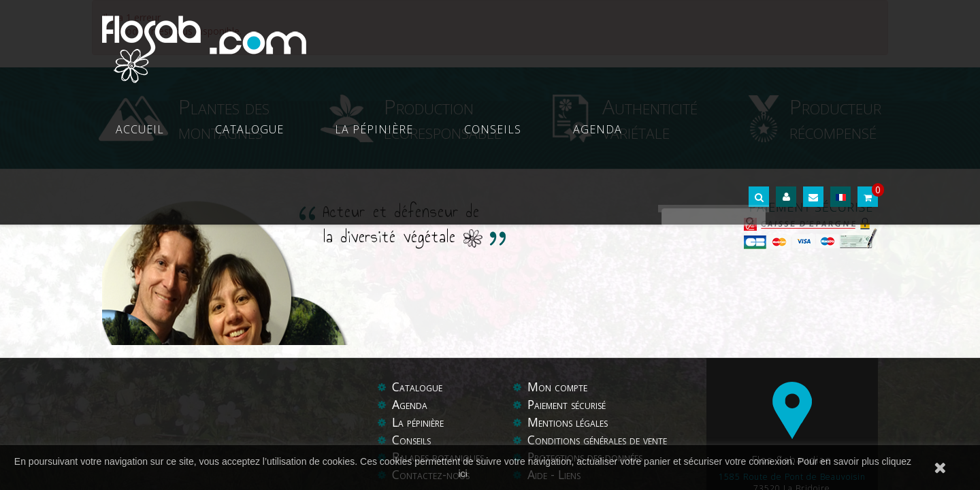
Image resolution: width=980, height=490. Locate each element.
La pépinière (516, 41)
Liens (571, 389)
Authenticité (650, 118)
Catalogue (421, 41)
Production (443, 118)
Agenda (681, 41)
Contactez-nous (432, 389)
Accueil (341, 41)
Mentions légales (570, 337)
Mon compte (558, 302)
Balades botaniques (440, 372)
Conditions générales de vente (602, 355)
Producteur (835, 118)
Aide (539, 389)
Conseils (606, 41)
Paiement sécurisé (570, 320)
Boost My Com (483, 418)
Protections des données (589, 372)
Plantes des (224, 118)
